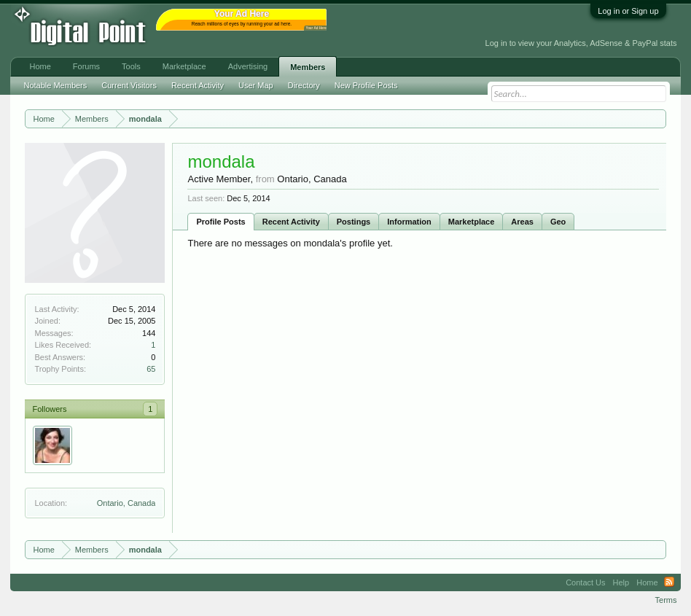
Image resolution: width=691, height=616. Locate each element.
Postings (354, 222)
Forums (86, 66)
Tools (131, 66)
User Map (256, 85)
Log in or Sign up (628, 11)
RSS (669, 582)
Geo (558, 222)
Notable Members (55, 85)
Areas (522, 222)
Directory (304, 85)
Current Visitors (129, 85)
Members (308, 67)
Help (621, 582)
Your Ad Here (316, 28)
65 (151, 369)
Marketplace (472, 222)
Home (40, 66)
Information (409, 222)
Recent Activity (291, 222)
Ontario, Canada (126, 503)
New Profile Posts (366, 85)
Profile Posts (220, 222)
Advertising (248, 66)
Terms (666, 600)
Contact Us (585, 582)
